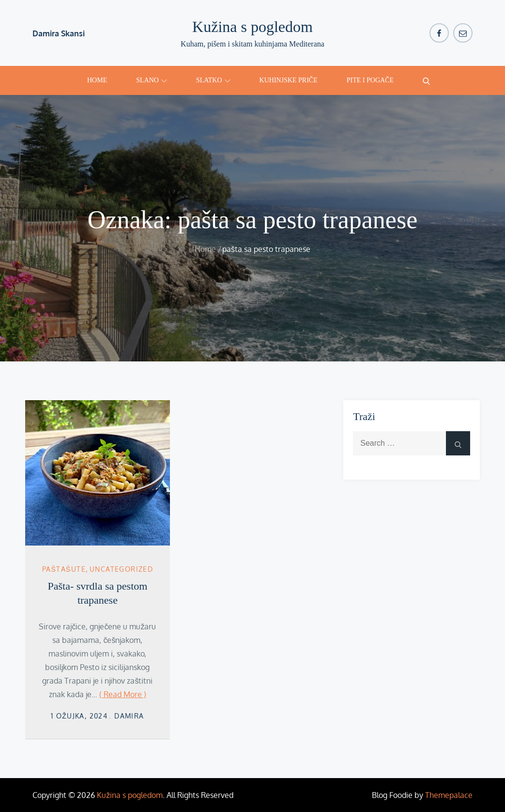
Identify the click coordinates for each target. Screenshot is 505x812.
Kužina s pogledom (252, 27)
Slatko (213, 80)
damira (129, 716)
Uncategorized (121, 569)
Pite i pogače (370, 80)
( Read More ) (123, 694)
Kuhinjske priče (289, 80)
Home (97, 80)
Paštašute (64, 569)
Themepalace (449, 795)
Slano (152, 80)
